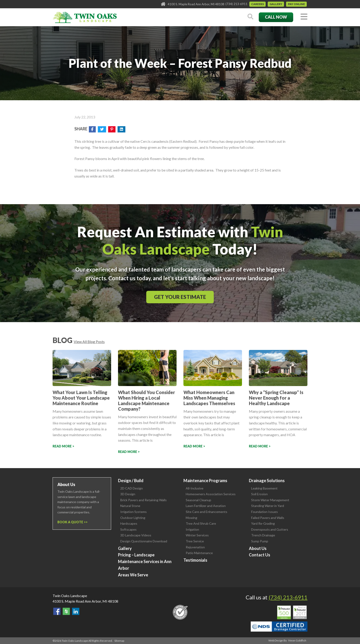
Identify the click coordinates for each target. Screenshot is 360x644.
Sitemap (119, 641)
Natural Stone (130, 506)
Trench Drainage (263, 535)
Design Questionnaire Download (144, 541)
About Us (258, 548)
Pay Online (296, 4)
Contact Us (260, 555)
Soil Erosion (259, 494)
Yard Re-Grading (263, 523)
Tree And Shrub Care (201, 523)
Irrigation (192, 529)
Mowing (191, 518)
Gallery (276, 4)
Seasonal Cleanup (198, 500)
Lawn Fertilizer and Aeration (206, 506)
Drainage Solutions (267, 481)
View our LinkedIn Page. (76, 611)
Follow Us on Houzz (66, 611)
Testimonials (195, 560)
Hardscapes (129, 523)
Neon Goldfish (297, 640)
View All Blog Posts (89, 342)
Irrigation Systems (134, 512)
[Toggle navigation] (304, 17)
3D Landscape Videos (136, 535)
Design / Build (131, 481)
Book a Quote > (72, 522)
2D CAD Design (132, 488)
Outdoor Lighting (133, 518)
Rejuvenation (195, 547)
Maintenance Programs (205, 481)
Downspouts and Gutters (270, 529)
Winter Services (197, 535)
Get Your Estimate (180, 297)
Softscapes (128, 529)
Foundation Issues (264, 512)
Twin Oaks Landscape (70, 596)
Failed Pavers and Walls (268, 518)
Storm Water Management (270, 500)
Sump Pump (260, 541)
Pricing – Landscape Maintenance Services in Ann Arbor (145, 561)
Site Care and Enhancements (207, 512)
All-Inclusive (195, 488)
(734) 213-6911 (236, 4)
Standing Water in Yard (268, 506)
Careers (257, 4)
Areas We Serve (133, 575)
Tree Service (195, 541)
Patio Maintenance (199, 553)
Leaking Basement (264, 488)
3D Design (128, 494)
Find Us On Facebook (57, 611)
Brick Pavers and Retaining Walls (143, 500)
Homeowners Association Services (211, 494)
